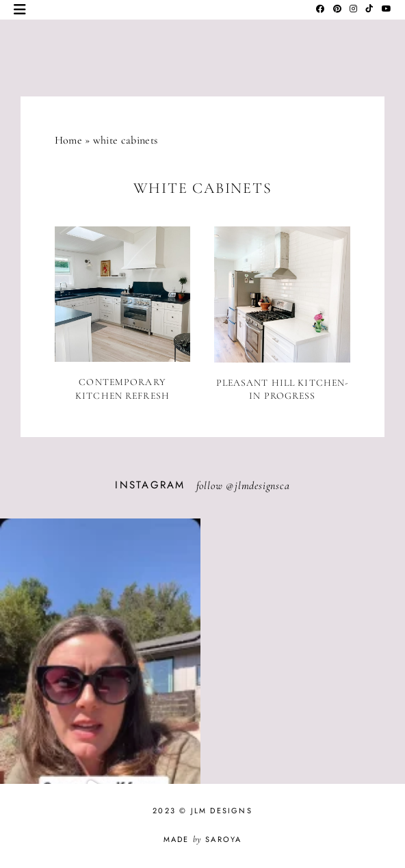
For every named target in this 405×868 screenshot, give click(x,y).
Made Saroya (203, 839)
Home (68, 140)
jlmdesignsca (262, 486)
